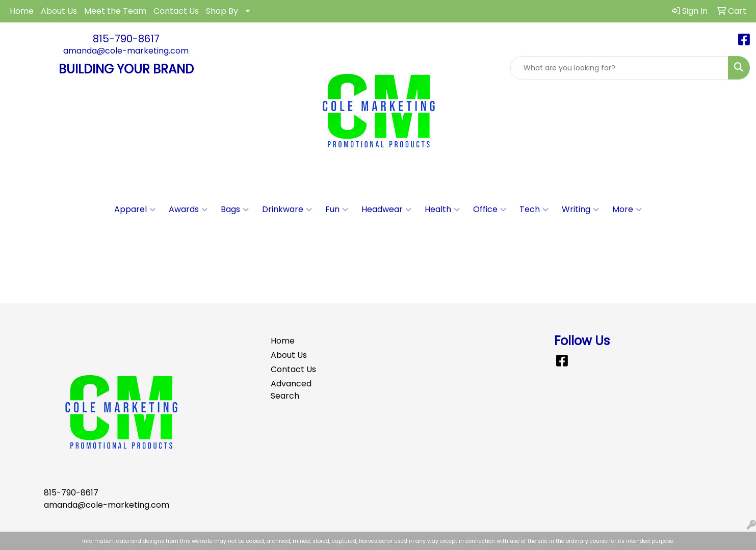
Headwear (386, 209)
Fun (337, 209)
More (627, 209)
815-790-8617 (126, 39)
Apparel (135, 209)
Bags (235, 209)
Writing (580, 209)
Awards (188, 209)
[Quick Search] (619, 68)
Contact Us (176, 11)
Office (490, 209)
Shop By (222, 11)
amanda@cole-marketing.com (126, 51)
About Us (59, 11)
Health (442, 209)
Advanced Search (291, 390)
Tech (534, 209)
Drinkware (287, 209)
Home (22, 11)
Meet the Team (115, 11)
